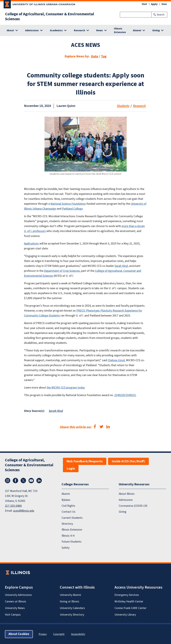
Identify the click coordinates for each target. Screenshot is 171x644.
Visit (144, 4)
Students (123, 106)
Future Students (72, 542)
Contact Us (68, 512)
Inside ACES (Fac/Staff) (128, 461)
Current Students (72, 518)
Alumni (66, 494)
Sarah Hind (56, 411)
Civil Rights (68, 506)
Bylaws (66, 500)
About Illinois (127, 494)
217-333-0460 (13, 506)
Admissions (126, 500)
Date (95, 56)
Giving (123, 512)
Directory (67, 524)
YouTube (31, 481)
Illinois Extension (120, 30)
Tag (104, 56)
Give (164, 4)
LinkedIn (39, 481)
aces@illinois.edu (24, 511)
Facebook (15, 481)
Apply (154, 4)
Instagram (8, 481)
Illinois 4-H (68, 536)
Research (139, 106)
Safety (66, 548)
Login (71, 469)
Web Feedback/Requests (85, 461)
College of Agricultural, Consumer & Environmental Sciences (50, 17)
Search (161, 15)
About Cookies (19, 634)
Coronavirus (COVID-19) (133, 506)
